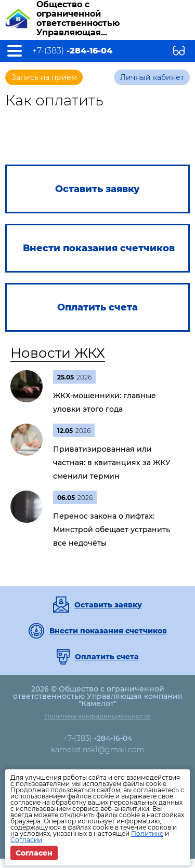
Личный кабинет (152, 77)
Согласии (26, 840)
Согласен (34, 853)
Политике (147, 833)
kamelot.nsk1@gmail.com (98, 750)
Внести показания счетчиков (108, 631)
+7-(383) (72, 51)
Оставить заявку (108, 605)
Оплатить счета (107, 657)
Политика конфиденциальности (97, 716)
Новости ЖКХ (58, 353)
